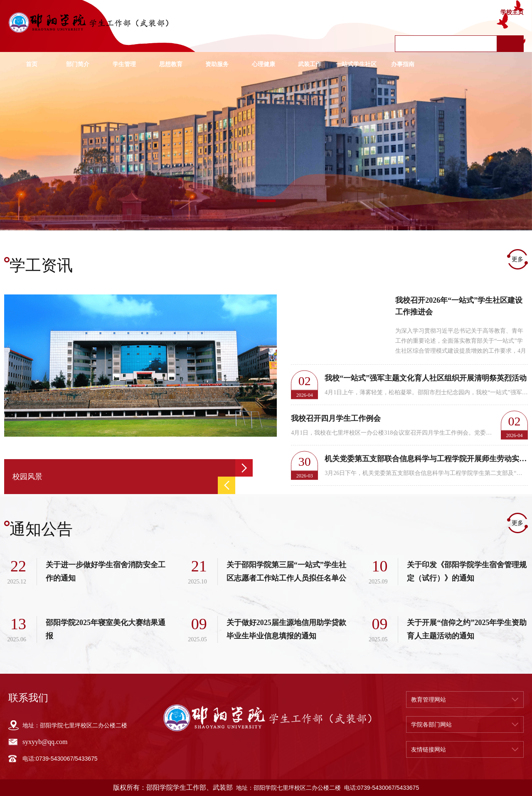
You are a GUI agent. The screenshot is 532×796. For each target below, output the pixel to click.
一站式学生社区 (356, 64)
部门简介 (78, 64)
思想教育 (171, 64)
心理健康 (264, 64)
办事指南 (403, 64)
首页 (32, 64)
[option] (266, 141)
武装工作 (310, 64)
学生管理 (124, 64)
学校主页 (512, 12)
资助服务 (217, 64)
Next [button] (244, 468)
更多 (517, 259)
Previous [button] (227, 485)
